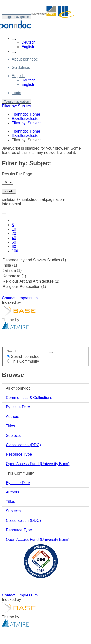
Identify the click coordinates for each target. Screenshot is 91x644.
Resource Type (19, 454)
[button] (14, 39)
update (9, 191)
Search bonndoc (23, 356)
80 (14, 247)
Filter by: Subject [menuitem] (26, 123)
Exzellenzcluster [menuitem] (26, 119)
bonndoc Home (27, 131)
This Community (23, 361)
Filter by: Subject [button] (17, 106)
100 (15, 251)
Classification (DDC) (23, 445)
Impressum (28, 298)
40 (14, 238)
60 (14, 242)
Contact (9, 298)
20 (14, 234)
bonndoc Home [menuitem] (26, 114)
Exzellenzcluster (26, 136)
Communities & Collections (29, 398)
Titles (10, 426)
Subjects (13, 435)
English (28, 47)
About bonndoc (25, 59)
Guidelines (21, 68)
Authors (12, 417)
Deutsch (29, 42)
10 (14, 229)
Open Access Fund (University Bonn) (38, 464)
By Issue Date (18, 407)
